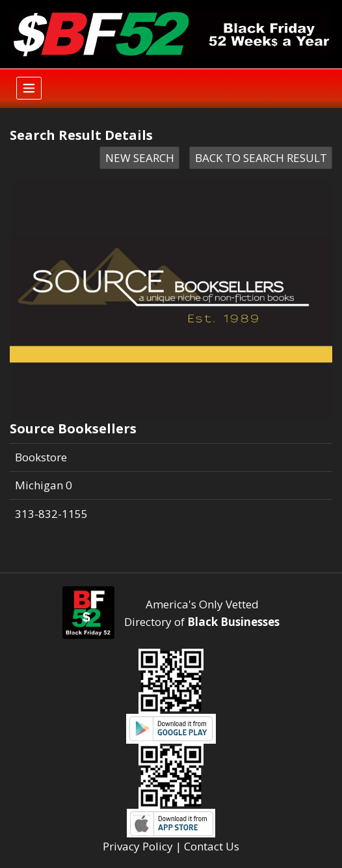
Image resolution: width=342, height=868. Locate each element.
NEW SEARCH (140, 158)
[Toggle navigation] (29, 88)
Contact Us (212, 846)
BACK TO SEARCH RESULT (261, 158)
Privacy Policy (138, 846)
